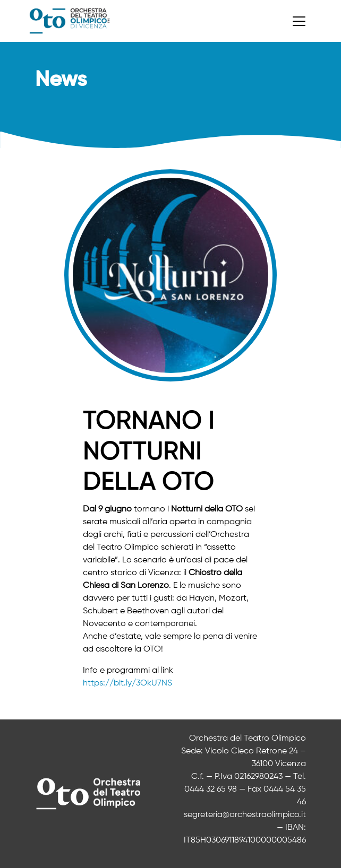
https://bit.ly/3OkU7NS (127, 683)
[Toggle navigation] (299, 21)
